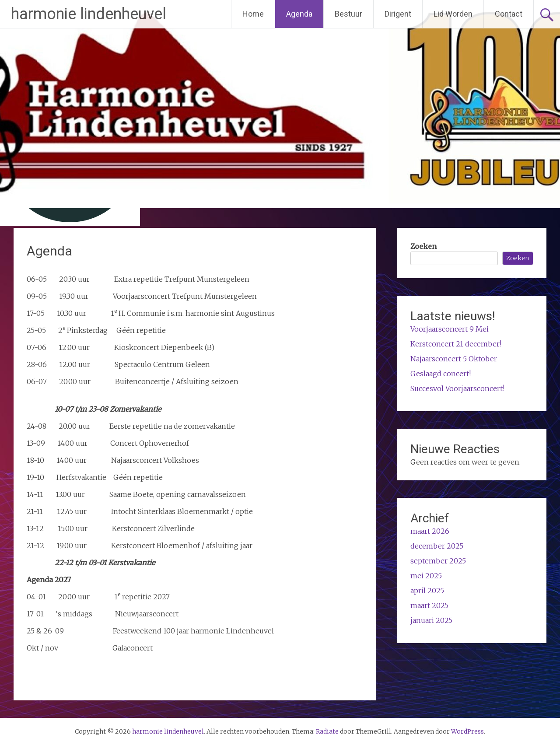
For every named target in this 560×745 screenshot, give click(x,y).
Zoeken (423, 246)
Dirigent (398, 14)
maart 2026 (430, 531)
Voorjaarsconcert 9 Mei (450, 329)
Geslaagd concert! (441, 374)
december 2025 (437, 546)
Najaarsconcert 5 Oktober (454, 359)
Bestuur (348, 14)
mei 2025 (426, 576)
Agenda (299, 14)
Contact (509, 14)
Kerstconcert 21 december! (456, 344)
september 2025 (438, 561)
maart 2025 (429, 605)
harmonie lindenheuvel (89, 14)
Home (253, 14)
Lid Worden (453, 14)
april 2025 (427, 591)
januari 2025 (431, 620)
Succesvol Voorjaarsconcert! (457, 388)
